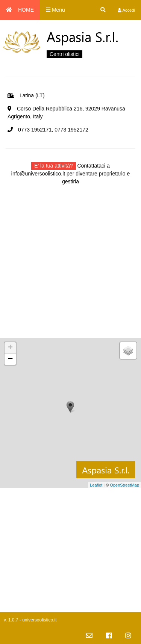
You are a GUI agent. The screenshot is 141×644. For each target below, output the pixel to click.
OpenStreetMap (124, 485)
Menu (55, 10)
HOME (20, 10)
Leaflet (96, 485)
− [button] (10, 359)
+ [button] (10, 348)
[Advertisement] (70, 267)
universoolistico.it (39, 620)
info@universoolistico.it (38, 174)
